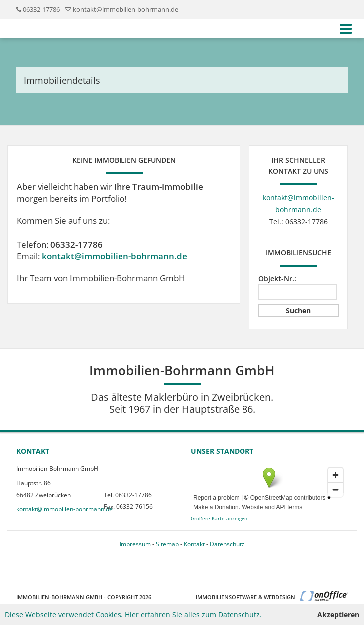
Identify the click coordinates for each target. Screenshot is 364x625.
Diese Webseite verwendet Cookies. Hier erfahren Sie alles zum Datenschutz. (133, 614)
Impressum (135, 544)
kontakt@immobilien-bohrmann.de (125, 9)
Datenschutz (227, 544)
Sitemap (167, 544)
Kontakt (194, 544)
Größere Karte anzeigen (219, 519)
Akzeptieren (338, 614)
